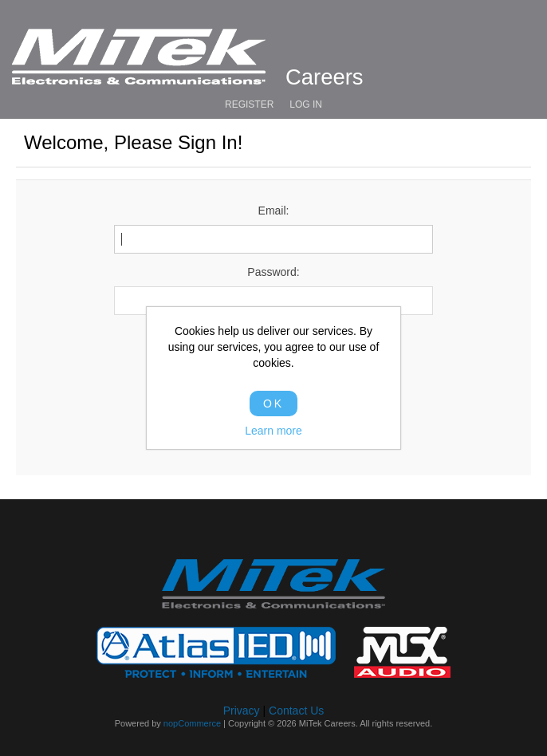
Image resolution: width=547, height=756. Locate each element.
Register (249, 104)
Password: (273, 272)
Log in (306, 104)
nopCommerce (192, 723)
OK (273, 404)
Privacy (242, 711)
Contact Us (296, 711)
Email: (274, 211)
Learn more (273, 431)
